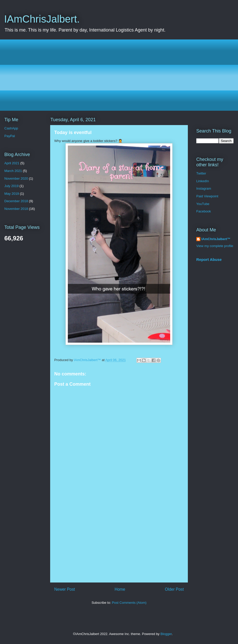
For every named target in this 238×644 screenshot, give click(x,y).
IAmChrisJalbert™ (216, 239)
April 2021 (12, 163)
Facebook (204, 211)
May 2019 (12, 194)
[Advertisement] (123, 75)
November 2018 (16, 209)
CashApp (11, 128)
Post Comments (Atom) (129, 603)
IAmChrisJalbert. (42, 19)
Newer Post (65, 589)
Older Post (174, 589)
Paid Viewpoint (207, 196)
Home (120, 589)
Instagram (204, 188)
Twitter (201, 173)
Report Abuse (209, 259)
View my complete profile (215, 246)
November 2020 (16, 178)
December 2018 (16, 201)
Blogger (166, 634)
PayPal (10, 136)
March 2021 (13, 171)
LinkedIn (203, 181)
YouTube (203, 204)
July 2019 (12, 186)
